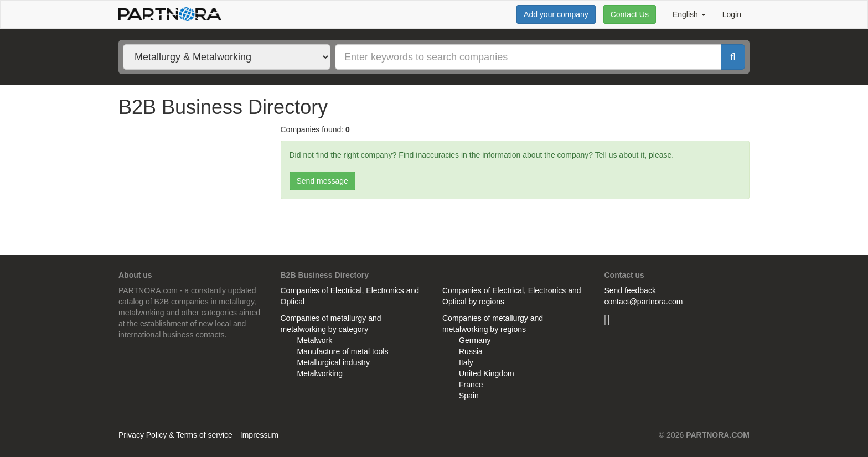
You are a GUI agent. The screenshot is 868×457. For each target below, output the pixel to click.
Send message (322, 181)
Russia (471, 351)
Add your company (556, 14)
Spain (469, 396)
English (689, 14)
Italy (466, 362)
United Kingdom (487, 373)
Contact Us (630, 14)
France (471, 385)
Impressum (259, 435)
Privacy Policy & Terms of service (175, 435)
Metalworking (320, 373)
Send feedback (630, 290)
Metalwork (315, 340)
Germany (475, 340)
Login (732, 14)
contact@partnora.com (644, 302)
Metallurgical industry (334, 362)
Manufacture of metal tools (343, 351)
